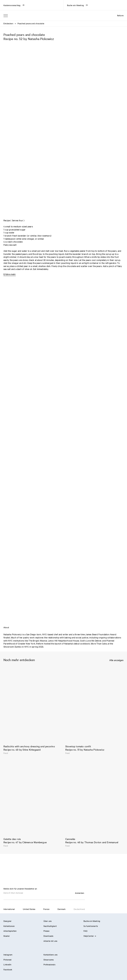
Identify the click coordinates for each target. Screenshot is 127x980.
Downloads (48, 936)
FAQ (85, 931)
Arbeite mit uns (50, 941)
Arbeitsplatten (10, 931)
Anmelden (80, 893)
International (9, 909)
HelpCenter (90, 936)
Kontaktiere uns (50, 955)
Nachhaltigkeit (50, 926)
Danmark (62, 909)
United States (29, 909)
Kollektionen (9, 926)
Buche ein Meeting (92, 921)
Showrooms (49, 960)
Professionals (49, 964)
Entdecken (8, 23)
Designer (7, 921)
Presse (46, 931)
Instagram (8, 955)
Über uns (47, 921)
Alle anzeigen (116, 660)
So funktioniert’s (91, 926)
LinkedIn (7, 964)
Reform (120, 15)
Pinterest (7, 960)
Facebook (8, 969)
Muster (7, 936)
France (46, 909)
